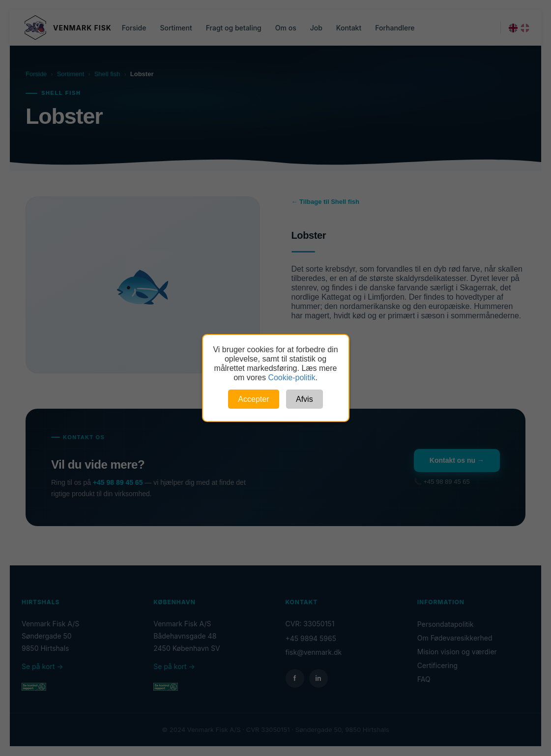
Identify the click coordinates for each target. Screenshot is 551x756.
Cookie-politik (291, 378)
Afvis (304, 399)
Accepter (253, 399)
